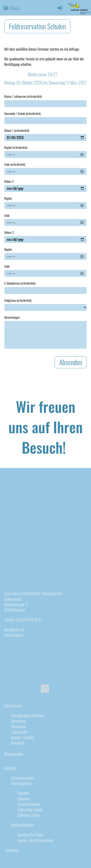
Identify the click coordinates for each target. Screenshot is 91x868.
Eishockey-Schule (29, 815)
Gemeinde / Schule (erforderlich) (23, 114)
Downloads (18, 743)
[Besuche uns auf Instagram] (45, 689)
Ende (7, 216)
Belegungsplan (14, 754)
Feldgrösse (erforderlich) (18, 300)
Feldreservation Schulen (37, 26)
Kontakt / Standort (23, 737)
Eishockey (24, 799)
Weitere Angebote (22, 825)
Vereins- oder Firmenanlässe (35, 840)
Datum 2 (9, 181)
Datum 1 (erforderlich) (17, 131)
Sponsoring (12, 850)
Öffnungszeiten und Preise (27, 715)
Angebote (10, 768)
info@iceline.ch (14, 629)
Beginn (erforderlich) (16, 148)
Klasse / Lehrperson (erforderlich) (23, 96)
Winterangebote (21, 783)
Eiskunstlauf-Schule (30, 810)
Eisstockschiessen (29, 804)
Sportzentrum (13, 706)
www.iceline (12, 635)
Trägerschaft (19, 732)
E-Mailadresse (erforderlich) (20, 283)
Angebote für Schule (30, 835)
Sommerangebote (22, 778)
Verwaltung (18, 721)
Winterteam (19, 727)
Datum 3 (9, 232)
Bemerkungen (12, 317)
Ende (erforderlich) (15, 164)
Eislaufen (23, 793)
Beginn (8, 198)
